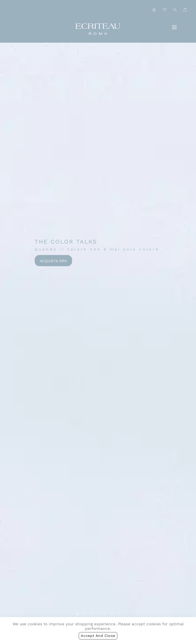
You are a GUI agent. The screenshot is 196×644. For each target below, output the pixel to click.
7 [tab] (119, 614)
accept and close (98, 637)
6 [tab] (112, 614)
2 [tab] (84, 614)
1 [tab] (78, 614)
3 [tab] (91, 614)
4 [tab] (98, 614)
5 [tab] (105, 614)
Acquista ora (53, 261)
